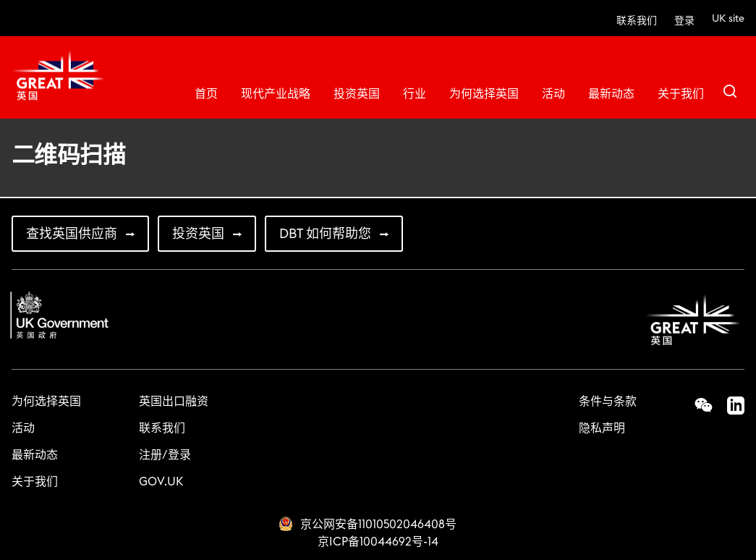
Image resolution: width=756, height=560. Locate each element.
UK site (728, 19)
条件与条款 (608, 402)
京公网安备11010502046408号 (378, 525)
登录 (684, 21)
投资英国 (357, 94)
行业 (415, 94)
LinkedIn (729, 405)
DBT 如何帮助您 (325, 234)
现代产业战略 (276, 94)
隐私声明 (602, 428)
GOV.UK (161, 482)
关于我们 (681, 94)
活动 (553, 94)
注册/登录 (165, 455)
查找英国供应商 (72, 234)
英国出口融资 (174, 402)
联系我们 (637, 21)
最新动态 (611, 94)
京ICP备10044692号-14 (378, 542)
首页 (206, 94)
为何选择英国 (484, 94)
